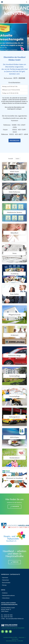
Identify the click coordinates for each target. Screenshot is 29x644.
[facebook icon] (3, 632)
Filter (18, 159)
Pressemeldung (15, 140)
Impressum (5, 578)
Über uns (15, 562)
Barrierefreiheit (6, 583)
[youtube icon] (10, 632)
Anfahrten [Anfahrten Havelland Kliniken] (14, 507)
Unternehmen (6, 598)
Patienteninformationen (8, 595)
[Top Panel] (27, 2)
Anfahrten (5, 593)
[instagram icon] (6, 632)
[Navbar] (2, 2)
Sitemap (4, 585)
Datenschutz (5, 580)
